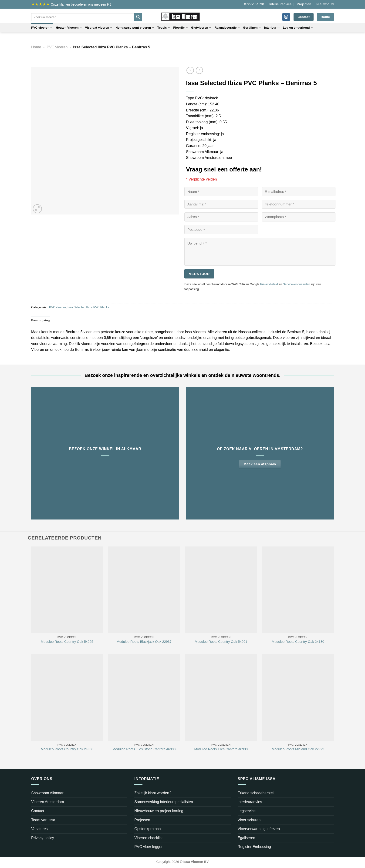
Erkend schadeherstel (256, 793)
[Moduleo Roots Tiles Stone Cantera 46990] (144, 697)
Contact (38, 811)
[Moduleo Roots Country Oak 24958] (67, 697)
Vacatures (39, 829)
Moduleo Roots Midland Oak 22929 (298, 749)
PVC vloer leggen (149, 847)
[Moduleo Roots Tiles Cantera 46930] (221, 697)
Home (36, 47)
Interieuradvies (281, 4)
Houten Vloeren (69, 28)
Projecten (304, 4)
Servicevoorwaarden (296, 284)
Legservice (247, 811)
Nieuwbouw (325, 4)
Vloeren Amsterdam (48, 802)
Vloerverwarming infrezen (259, 829)
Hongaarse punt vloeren (135, 28)
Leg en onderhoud (298, 28)
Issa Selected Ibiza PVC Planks (88, 307)
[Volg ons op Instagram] (286, 17)
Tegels (164, 28)
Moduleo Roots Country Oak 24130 (298, 642)
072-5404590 (254, 4)
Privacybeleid (269, 284)
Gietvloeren (201, 28)
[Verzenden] (138, 17)
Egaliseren (247, 838)
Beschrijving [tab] (41, 320)
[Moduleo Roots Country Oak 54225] (67, 590)
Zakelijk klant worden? (153, 793)
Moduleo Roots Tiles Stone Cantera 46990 (144, 749)
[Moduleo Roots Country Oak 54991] (221, 590)
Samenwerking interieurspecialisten (164, 802)
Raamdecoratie (227, 28)
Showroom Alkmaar (47, 793)
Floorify (180, 28)
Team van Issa (43, 820)
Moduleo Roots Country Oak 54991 (221, 642)
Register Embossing (254, 847)
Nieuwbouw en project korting (159, 811)
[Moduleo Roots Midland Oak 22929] (298, 697)
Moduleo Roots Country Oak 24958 (67, 749)
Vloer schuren (249, 820)
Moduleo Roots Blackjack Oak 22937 (144, 642)
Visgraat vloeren (99, 28)
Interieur (272, 28)
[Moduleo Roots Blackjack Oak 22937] (144, 590)
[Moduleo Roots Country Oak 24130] (298, 590)
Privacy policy (43, 838)
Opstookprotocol (148, 829)
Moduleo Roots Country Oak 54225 (67, 642)
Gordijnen (252, 28)
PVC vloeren (42, 28)
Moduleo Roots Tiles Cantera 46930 (221, 749)
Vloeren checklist (148, 838)
